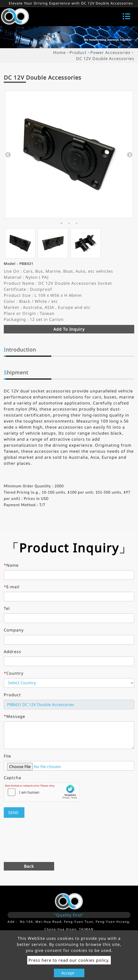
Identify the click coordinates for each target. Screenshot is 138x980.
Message (14, 716)
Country (14, 673)
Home (59, 52)
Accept (68, 973)
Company (14, 630)
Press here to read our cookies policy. (69, 960)
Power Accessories (110, 52)
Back (29, 866)
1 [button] (61, 223)
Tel (7, 608)
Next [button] (129, 154)
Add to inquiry (69, 329)
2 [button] (69, 223)
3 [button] (77, 223)
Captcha (12, 778)
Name (11, 565)
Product (78, 52)
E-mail (12, 587)
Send (13, 813)
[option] (69, 154)
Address (12, 652)
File (7, 756)
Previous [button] (8, 154)
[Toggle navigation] (126, 16)
